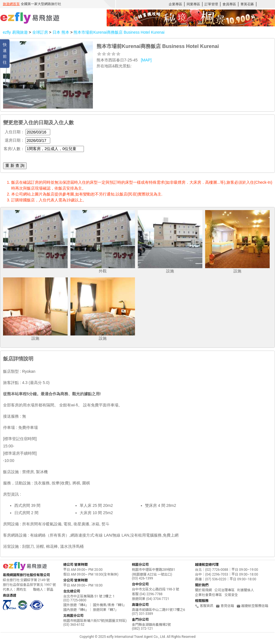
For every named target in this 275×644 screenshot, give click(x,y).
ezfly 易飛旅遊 (15, 32)
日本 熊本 (61, 32)
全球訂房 (40, 32)
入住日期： (15, 132)
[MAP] (146, 60)
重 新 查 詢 (15, 165)
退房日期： (15, 140)
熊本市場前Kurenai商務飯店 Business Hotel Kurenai (119, 32)
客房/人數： (14, 149)
